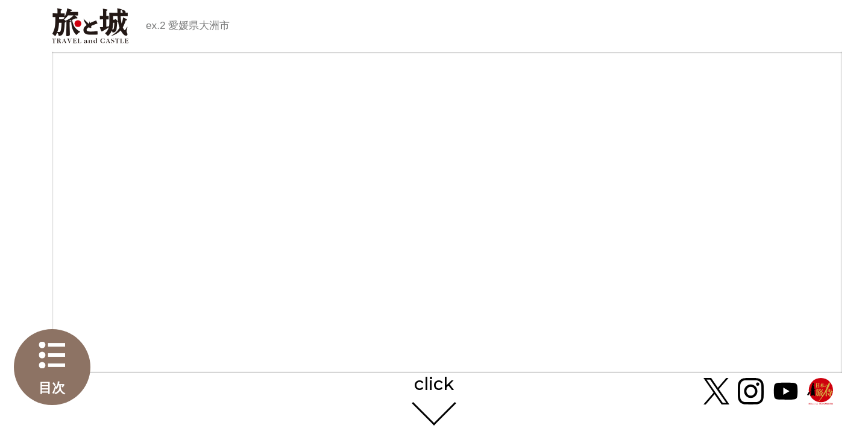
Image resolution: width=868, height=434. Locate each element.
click (434, 385)
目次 (52, 388)
